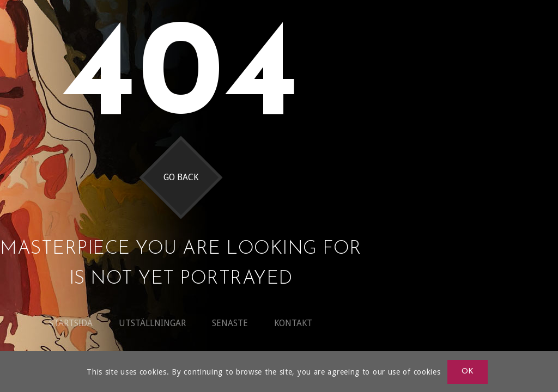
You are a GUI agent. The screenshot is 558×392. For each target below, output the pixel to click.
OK (468, 372)
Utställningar (152, 323)
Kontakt (293, 323)
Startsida (71, 323)
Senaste (230, 323)
